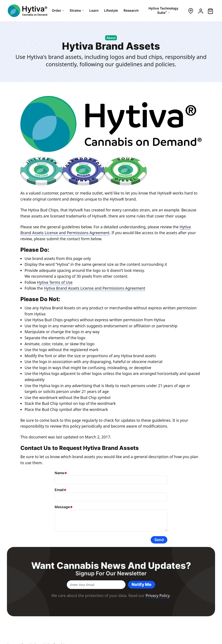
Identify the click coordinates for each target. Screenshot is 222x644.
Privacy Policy (158, 595)
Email (59, 490)
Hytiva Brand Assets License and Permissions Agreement (94, 288)
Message (62, 507)
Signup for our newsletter (111, 573)
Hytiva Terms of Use (55, 282)
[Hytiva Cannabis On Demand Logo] (28, 11)
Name (59, 473)
